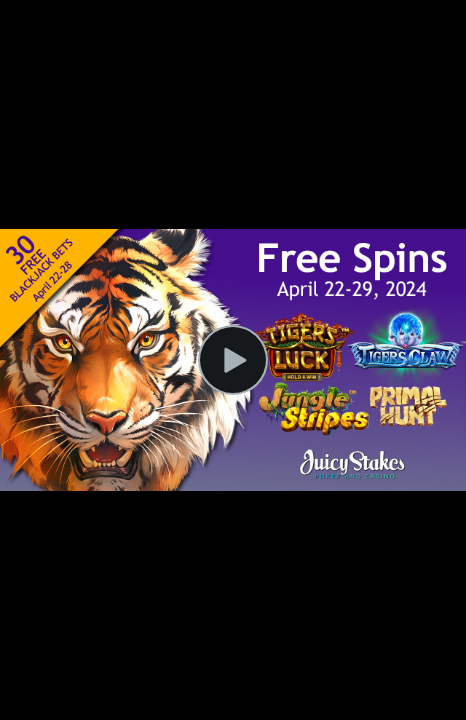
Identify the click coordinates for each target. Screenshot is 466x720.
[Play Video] (233, 360)
